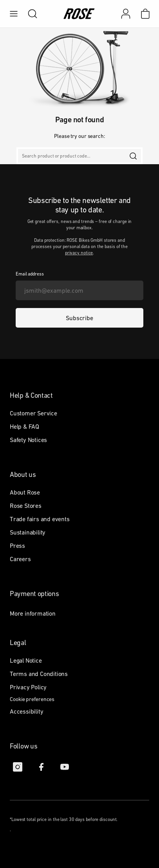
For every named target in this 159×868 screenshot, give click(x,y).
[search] (29, 14)
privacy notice (79, 253)
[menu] (14, 14)
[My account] (126, 14)
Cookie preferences (32, 699)
